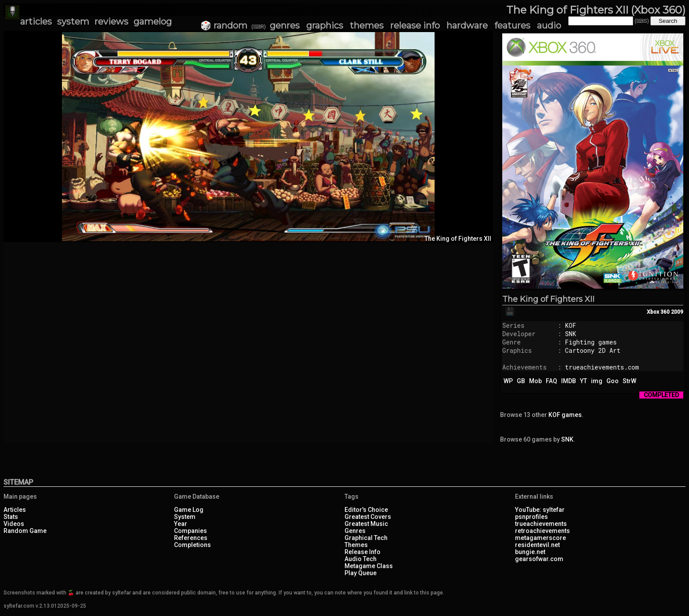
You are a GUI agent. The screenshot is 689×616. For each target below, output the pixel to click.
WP (508, 381)
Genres (355, 531)
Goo (613, 381)
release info (415, 25)
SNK (571, 334)
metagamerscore (540, 538)
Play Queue (361, 573)
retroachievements (542, 531)
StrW (629, 381)
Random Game (25, 531)
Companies (190, 531)
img (597, 381)
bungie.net (530, 552)
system (73, 22)
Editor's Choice (366, 510)
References (191, 538)
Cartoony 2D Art (593, 350)
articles (36, 22)
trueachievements (541, 524)
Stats (11, 517)
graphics (325, 25)
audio (549, 25)
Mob (535, 381)
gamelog (153, 22)
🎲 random (224, 25)
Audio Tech (361, 559)
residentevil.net (537, 545)
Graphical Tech (366, 538)
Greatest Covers (368, 517)
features (512, 25)
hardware (467, 25)
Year (181, 524)
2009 (677, 312)
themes (367, 25)
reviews (111, 22)
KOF (571, 325)
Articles (15, 510)
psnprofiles (531, 517)
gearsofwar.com (539, 559)
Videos (14, 524)
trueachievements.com (602, 367)
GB (521, 381)
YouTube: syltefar (540, 510)
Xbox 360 (658, 312)
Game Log (189, 510)
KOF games (565, 415)
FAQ (551, 381)
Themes (356, 545)
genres (285, 25)
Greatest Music (366, 524)
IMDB (569, 381)
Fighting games (591, 342)
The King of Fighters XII (548, 299)
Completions (192, 545)
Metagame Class (369, 566)
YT (584, 381)
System (185, 517)
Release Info (363, 552)
